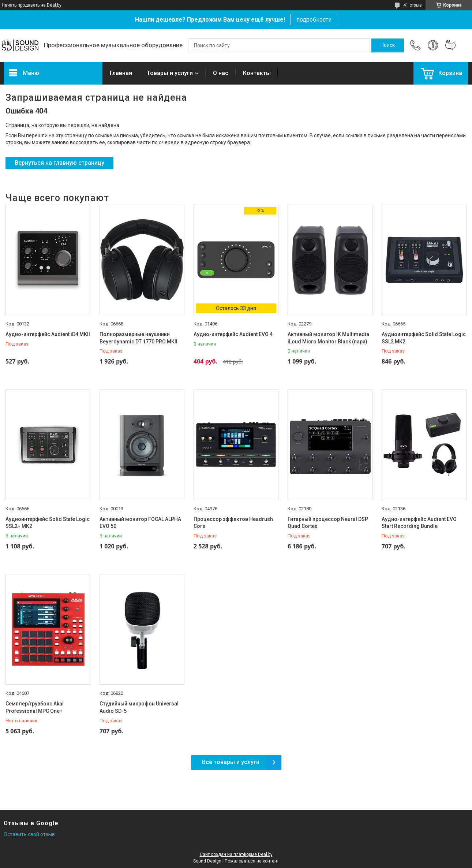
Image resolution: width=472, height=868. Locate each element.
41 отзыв (413, 5)
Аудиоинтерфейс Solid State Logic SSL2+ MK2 (48, 523)
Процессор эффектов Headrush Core (233, 523)
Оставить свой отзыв (29, 834)
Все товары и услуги (231, 762)
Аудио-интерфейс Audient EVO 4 (233, 334)
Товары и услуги (170, 73)
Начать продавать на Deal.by (32, 5)
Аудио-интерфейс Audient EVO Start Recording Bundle (419, 523)
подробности (314, 20)
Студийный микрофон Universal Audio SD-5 (139, 707)
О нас (221, 73)
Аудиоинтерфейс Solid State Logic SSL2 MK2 (424, 338)
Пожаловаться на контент (252, 861)
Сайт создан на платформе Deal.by (236, 854)
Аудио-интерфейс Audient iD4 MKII (48, 334)
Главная (121, 73)
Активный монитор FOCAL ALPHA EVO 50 (140, 523)
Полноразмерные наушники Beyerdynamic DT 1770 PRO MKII (138, 338)
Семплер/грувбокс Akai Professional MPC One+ (35, 707)
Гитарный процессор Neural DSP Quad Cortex (328, 523)
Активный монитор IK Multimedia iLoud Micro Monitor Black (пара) (328, 338)
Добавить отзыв (450, 45)
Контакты (257, 73)
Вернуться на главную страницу (59, 163)
